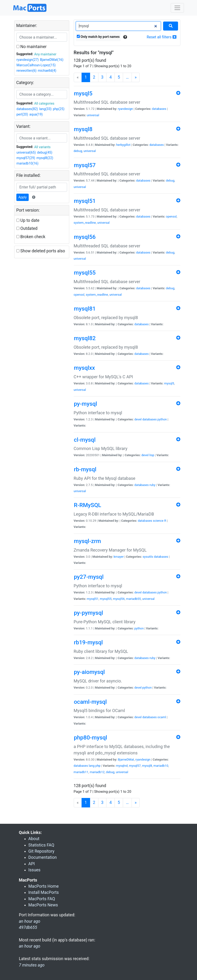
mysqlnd (122, 766)
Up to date (28, 220)
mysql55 (106, 599)
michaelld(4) (47, 71)
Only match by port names (98, 37)
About (34, 839)
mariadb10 (161, 766)
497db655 (28, 927)
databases (159, 109)
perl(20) (22, 114)
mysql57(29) (26, 158)
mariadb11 (81, 772)
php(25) (59, 109)
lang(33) (45, 109)
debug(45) (45, 152)
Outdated (27, 228)
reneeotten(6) (27, 71)
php (98, 766)
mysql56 (119, 599)
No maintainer (32, 47)
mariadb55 (133, 599)
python (162, 419)
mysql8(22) (45, 158)
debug (78, 151)
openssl (171, 216)
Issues (34, 870)
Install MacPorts (44, 892)
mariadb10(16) (28, 163)
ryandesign (125, 109)
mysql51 (93, 599)
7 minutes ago (32, 965)
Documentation (43, 857)
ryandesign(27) (28, 60)
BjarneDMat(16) (52, 60)
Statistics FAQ (41, 845)
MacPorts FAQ (42, 899)
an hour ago (30, 946)
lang (92, 766)
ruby (152, 485)
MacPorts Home (44, 886)
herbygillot (123, 145)
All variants (42, 147)
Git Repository (41, 851)
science (158, 521)
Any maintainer (45, 54)
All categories (44, 103)
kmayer (119, 557)
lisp (152, 455)
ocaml (162, 717)
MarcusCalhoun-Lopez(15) (36, 65)
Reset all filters (162, 37)
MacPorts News (43, 905)
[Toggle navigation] (177, 8)
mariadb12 (97, 772)
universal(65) (26, 152)
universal (93, 115)
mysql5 (169, 383)
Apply (23, 197)
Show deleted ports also (41, 251)
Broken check (31, 237)
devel (138, 419)
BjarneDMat (126, 759)
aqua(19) (36, 114)
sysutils (148, 557)
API (32, 864)
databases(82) (27, 109)
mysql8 (147, 766)
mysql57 (135, 766)
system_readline (85, 223)
